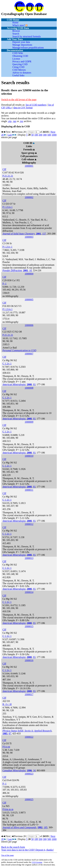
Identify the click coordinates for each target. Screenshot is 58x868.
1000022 (29, 737)
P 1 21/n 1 (8, 207)
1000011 (29, 490)
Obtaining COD (20, 56)
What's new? (19, 25)
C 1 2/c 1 (7, 364)
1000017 (29, 694)
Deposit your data (21, 42)
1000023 (29, 774)
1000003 (29, 237)
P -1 (4, 284)
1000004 (29, 274)
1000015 (29, 626)
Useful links (18, 75)
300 (45, 135)
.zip (10, 121)
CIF (4, 169)
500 (49, 135)
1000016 (29, 660)
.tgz (15, 121)
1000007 (29, 354)
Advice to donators (22, 73)
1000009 (29, 422)
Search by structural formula (27, 36)
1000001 (29, 166)
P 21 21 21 (8, 176)
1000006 (29, 325)
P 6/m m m (8, 809)
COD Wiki (18, 53)
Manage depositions (22, 45)
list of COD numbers (36, 105)
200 (41, 135)
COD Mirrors (19, 70)
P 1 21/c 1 (7, 247)
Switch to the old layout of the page (19, 100)
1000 (54, 135)
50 (32, 135)
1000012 (29, 524)
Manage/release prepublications (28, 48)
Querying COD (20, 64)
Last (10, 135)
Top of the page (8, 855)
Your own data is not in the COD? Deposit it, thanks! (27, 850)
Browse (16, 31)
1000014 (29, 592)
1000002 (29, 197)
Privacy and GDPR (22, 61)
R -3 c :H (7, 704)
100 (36, 135)
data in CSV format (23, 108)
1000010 (29, 456)
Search (16, 34)
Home (15, 23)
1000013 (29, 558)
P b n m (6, 747)
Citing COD (18, 67)
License (16, 59)
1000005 (29, 300)
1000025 (29, 799)
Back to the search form (13, 847)
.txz (21, 121)
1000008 (29, 388)
